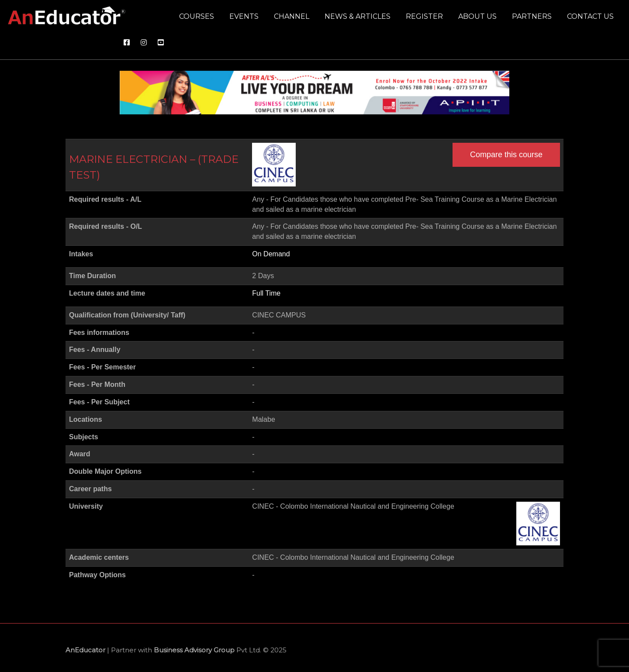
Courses (197, 16)
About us (477, 16)
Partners (532, 16)
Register (424, 16)
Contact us (590, 16)
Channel (292, 16)
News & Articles (358, 16)
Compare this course (506, 155)
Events (244, 16)
